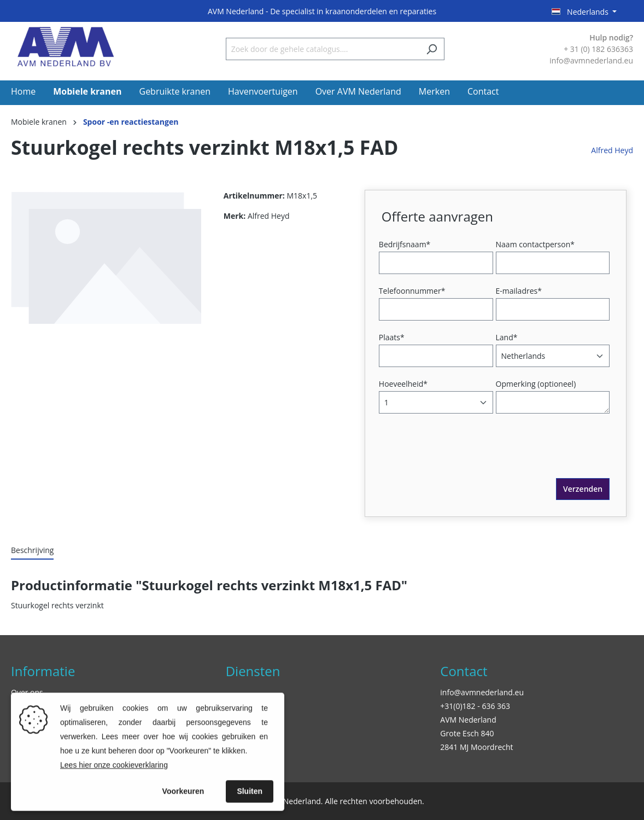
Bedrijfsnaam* (405, 244)
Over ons (27, 692)
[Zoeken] (432, 49)
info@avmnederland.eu (482, 692)
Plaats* (392, 337)
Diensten (253, 671)
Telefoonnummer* (412, 291)
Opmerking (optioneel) (536, 384)
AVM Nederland (468, 720)
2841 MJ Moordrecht (476, 747)
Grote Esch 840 (467, 733)
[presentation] (465, 457)
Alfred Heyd (612, 150)
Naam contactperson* (535, 244)
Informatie (43, 671)
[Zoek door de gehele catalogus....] (323, 49)
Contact (464, 671)
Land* (507, 337)
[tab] (32, 551)
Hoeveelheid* (403, 384)
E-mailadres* (519, 291)
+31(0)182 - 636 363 (475, 706)
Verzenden (583, 489)
